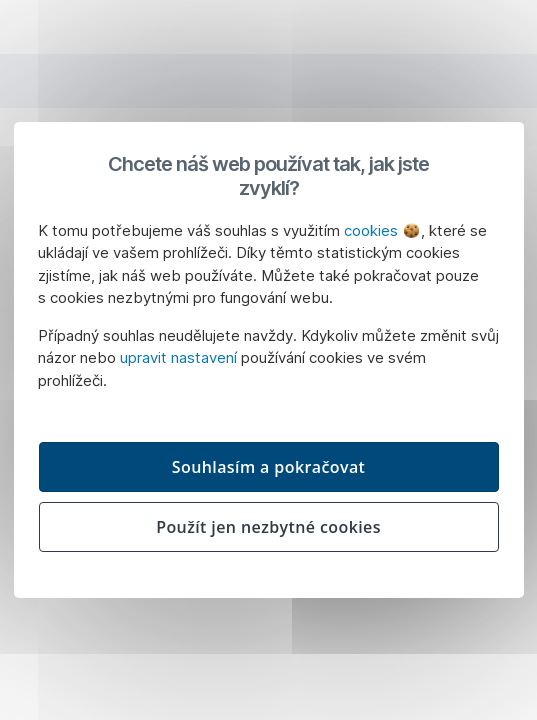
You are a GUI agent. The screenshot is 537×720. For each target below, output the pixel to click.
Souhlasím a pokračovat (269, 467)
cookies (381, 230)
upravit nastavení (178, 357)
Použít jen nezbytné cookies (268, 527)
